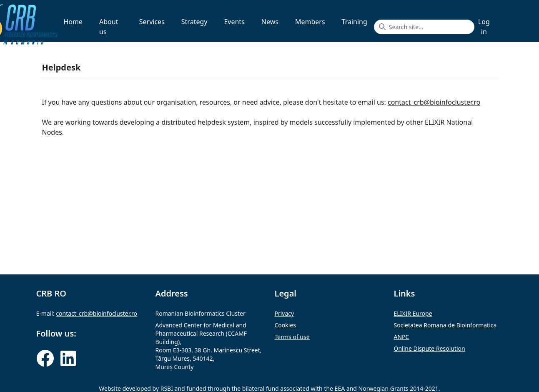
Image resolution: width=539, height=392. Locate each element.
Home (73, 22)
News (270, 22)
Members (310, 22)
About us (109, 27)
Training (355, 22)
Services (152, 22)
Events (234, 22)
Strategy (194, 22)
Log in (484, 27)
